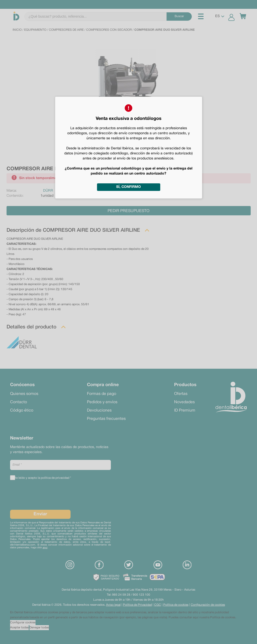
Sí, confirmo (128, 187)
